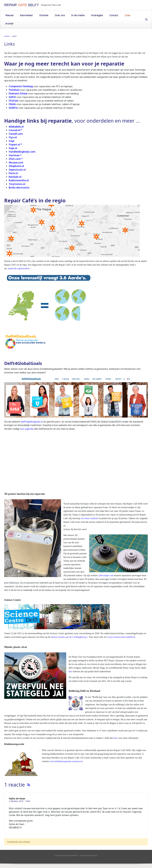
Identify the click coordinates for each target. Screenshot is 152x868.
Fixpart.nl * (15, 145)
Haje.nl (13, 148)
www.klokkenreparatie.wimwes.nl (66, 761)
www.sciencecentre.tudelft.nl (121, 637)
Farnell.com (16, 134)
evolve (57, 855)
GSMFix (13, 108)
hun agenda (27, 429)
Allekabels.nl (16, 127)
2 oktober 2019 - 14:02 (19, 801)
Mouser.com (16, 163)
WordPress (93, 855)
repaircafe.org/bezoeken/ (19, 268)
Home (7, 36)
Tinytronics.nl (17, 184)
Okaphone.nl (16, 166)
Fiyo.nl (13, 137)
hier (70, 671)
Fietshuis (14, 90)
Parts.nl (13, 173)
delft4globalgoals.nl (32, 422)
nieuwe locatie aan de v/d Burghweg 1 (69, 637)
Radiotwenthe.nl (19, 180)
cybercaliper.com (106, 575)
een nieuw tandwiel (90, 518)
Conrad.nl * (15, 130)
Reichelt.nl (15, 177)
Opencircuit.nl (17, 170)
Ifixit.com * (16, 159)
